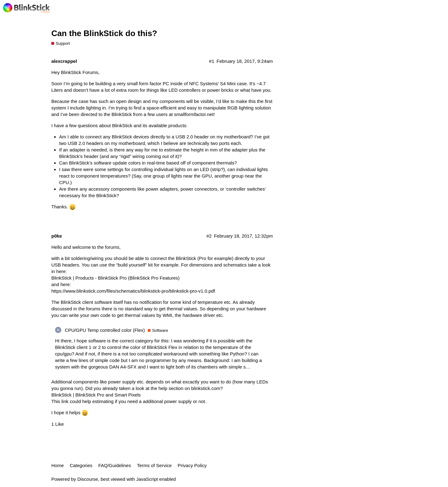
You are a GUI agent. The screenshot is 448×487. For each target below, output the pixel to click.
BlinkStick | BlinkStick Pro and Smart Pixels (96, 395)
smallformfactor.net (194, 114)
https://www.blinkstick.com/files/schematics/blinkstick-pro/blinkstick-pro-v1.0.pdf (133, 291)
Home (58, 465)
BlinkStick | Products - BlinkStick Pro (89, 278)
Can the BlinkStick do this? (104, 33)
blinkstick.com (205, 388)
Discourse (88, 479)
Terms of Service (154, 465)
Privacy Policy (192, 465)
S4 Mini (228, 83)
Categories (81, 465)
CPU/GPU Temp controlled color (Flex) (105, 330)
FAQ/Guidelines (115, 465)
